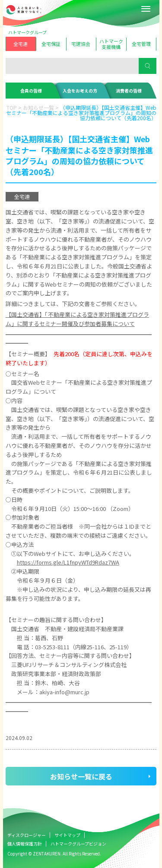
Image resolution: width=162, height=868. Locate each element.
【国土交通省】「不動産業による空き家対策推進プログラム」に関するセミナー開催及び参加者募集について (77, 319)
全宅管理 (141, 44)
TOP (12, 107)
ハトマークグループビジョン (78, 844)
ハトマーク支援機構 (111, 44)
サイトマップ (67, 835)
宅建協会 (81, 44)
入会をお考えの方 (80, 91)
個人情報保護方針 (25, 844)
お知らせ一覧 (38, 107)
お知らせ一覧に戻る (81, 776)
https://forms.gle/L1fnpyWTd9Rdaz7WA (68, 562)
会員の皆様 (31, 91)
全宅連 (21, 44)
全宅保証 (51, 44)
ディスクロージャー (27, 835)
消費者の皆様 (129, 91)
